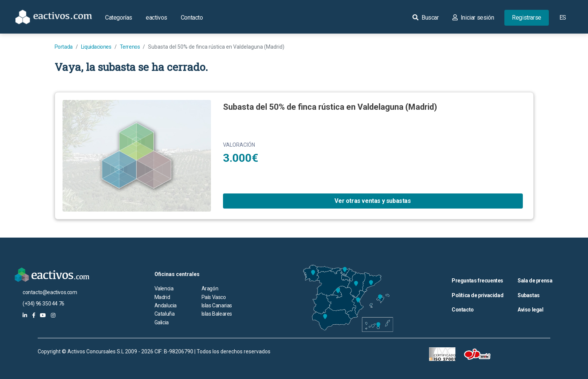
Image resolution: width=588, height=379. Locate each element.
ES (563, 18)
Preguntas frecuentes (477, 281)
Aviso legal (531, 310)
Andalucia (166, 305)
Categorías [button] (119, 18)
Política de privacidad (477, 295)
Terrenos (130, 47)
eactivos (157, 18)
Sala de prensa (535, 281)
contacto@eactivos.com (50, 292)
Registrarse (527, 18)
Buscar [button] (426, 18)
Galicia (162, 322)
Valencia (164, 288)
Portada (64, 47)
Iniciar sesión (473, 18)
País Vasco (214, 297)
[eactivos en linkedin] (25, 315)
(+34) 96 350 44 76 (44, 304)
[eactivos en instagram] (53, 315)
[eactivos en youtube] (43, 315)
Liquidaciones (96, 47)
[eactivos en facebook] (34, 315)
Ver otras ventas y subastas (373, 201)
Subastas (529, 295)
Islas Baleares (217, 314)
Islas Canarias (217, 305)
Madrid (162, 297)
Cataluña (165, 314)
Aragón (210, 288)
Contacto (192, 18)
